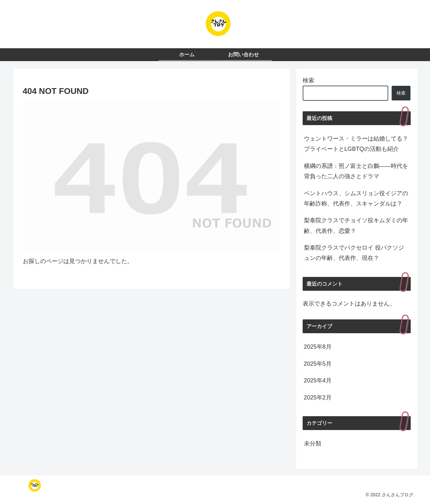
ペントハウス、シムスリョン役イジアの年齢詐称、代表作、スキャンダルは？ (356, 198)
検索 (308, 80)
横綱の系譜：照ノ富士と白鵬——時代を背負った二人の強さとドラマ (356, 171)
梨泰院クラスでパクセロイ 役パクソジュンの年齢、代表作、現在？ (354, 253)
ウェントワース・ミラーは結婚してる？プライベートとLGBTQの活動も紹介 (356, 144)
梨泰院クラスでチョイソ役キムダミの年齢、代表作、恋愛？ (356, 225)
